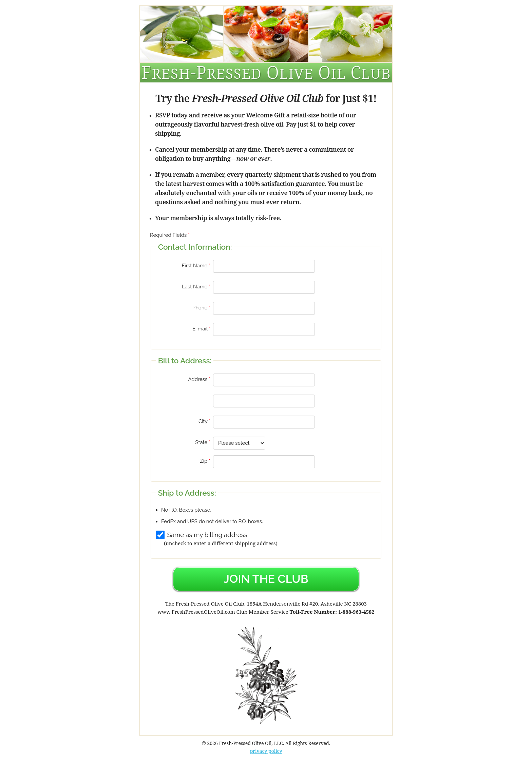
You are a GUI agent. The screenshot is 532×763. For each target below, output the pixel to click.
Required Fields (168, 235)
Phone (200, 308)
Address (198, 379)
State (202, 442)
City (203, 421)
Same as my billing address (207, 535)
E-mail (200, 329)
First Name (195, 266)
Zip (204, 461)
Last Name (195, 287)
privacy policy (266, 751)
